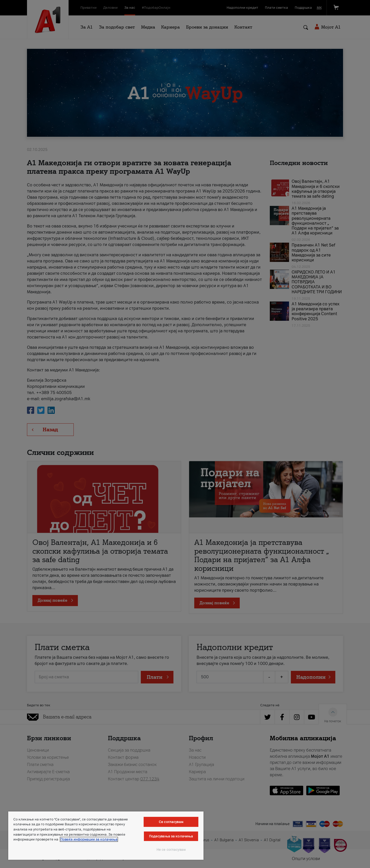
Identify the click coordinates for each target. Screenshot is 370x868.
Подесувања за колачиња (171, 836)
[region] (106, 836)
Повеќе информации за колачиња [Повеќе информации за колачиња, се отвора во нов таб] (89, 839)
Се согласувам (171, 822)
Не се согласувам (171, 850)
